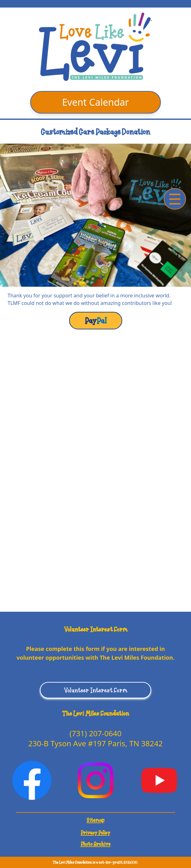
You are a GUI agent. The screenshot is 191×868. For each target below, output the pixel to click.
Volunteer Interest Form (96, 690)
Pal (96, 321)
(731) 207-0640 (95, 733)
